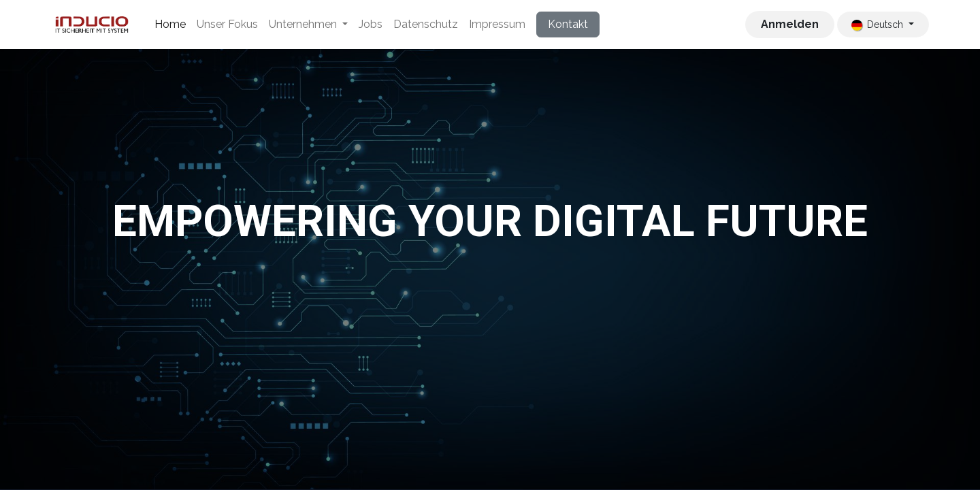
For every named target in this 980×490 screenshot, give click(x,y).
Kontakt (568, 24)
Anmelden (790, 24)
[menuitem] (170, 24)
